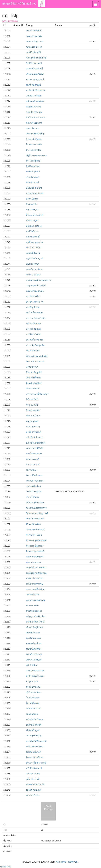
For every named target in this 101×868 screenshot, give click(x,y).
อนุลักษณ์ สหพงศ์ (34, 725)
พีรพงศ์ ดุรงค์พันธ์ (34, 383)
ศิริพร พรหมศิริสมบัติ (35, 530)
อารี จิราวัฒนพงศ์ (34, 768)
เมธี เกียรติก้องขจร (34, 437)
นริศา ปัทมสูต (32, 199)
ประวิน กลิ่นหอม (33, 323)
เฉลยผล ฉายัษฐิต (34, 96)
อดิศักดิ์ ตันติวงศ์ (33, 709)
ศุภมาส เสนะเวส (33, 562)
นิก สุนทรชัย (32, 204)
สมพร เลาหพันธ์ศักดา (36, 589)
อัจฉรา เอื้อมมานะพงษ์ (36, 763)
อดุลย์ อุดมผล (32, 714)
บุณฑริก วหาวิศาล (34, 269)
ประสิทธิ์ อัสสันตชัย (35, 340)
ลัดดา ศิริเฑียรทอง (34, 475)
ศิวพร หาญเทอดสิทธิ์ (35, 551)
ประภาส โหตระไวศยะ (36, 318)
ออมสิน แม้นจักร (33, 752)
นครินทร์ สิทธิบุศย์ (34, 188)
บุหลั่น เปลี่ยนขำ (33, 275)
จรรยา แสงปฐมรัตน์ (35, 79)
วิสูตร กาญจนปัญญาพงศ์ (37, 513)
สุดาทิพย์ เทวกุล (33, 633)
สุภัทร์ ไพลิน (31, 665)
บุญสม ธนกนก (32, 264)
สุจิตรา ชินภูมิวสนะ (35, 627)
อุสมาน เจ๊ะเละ (33, 795)
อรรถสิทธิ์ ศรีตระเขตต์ (36, 741)
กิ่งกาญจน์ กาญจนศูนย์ (36, 58)
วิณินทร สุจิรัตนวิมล (35, 502)
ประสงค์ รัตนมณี (34, 329)
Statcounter (5, 867)
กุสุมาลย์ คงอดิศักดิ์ (34, 69)
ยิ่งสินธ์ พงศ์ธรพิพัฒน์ (36, 443)
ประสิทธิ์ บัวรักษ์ (33, 334)
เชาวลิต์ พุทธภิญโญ (35, 134)
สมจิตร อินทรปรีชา (35, 578)
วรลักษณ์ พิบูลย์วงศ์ (35, 481)
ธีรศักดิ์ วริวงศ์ (32, 182)
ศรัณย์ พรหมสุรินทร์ (35, 519)
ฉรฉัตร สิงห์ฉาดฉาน (35, 90)
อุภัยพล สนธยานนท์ (35, 784)
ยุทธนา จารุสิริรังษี (34, 448)
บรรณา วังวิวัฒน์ (34, 248)
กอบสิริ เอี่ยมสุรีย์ (33, 52)
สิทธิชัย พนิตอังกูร (34, 611)
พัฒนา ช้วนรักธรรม (35, 361)
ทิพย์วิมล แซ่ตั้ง (33, 166)
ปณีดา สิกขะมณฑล (35, 291)
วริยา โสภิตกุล (32, 497)
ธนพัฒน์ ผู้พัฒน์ (33, 172)
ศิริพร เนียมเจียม (33, 524)
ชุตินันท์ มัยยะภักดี (34, 123)
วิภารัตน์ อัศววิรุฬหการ (36, 508)
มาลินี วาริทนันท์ (33, 432)
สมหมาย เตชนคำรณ (35, 600)
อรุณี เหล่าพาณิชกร (35, 746)
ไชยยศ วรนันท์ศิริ (34, 145)
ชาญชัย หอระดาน (34, 112)
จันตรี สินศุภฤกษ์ (33, 85)
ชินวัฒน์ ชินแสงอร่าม (36, 117)
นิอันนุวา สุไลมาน (34, 226)
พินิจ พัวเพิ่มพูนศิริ (34, 372)
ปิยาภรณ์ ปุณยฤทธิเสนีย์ (37, 356)
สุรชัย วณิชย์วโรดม (35, 676)
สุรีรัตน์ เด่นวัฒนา (34, 692)
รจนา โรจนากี (32, 459)
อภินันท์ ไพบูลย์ (33, 730)
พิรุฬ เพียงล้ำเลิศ (33, 378)
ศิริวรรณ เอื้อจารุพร (35, 546)
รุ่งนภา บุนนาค (33, 464)
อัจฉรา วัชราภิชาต (34, 757)
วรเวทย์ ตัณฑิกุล (33, 486)
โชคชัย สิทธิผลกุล (34, 139)
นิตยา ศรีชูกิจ (32, 210)
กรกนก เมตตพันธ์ (34, 31)
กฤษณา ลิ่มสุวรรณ (34, 41)
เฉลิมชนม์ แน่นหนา (35, 101)
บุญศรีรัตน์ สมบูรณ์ (35, 258)
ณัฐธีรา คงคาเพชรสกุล (36, 155)
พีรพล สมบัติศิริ (33, 389)
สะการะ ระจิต (32, 605)
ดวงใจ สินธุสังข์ (33, 161)
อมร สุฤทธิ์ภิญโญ (34, 736)
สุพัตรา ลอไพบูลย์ (34, 660)
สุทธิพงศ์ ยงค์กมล (34, 643)
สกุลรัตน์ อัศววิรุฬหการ (36, 568)
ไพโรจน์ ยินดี (32, 399)
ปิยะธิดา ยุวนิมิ (33, 351)
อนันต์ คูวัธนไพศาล (35, 719)
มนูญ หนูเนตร (32, 421)
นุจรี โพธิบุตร (32, 231)
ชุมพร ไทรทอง (32, 128)
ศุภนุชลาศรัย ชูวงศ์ (35, 557)
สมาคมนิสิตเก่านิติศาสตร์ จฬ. (19, 4)
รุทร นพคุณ (31, 470)
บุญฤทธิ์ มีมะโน (33, 253)
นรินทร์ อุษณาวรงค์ (35, 193)
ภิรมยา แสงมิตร (33, 410)
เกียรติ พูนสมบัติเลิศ (35, 74)
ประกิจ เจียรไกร (33, 296)
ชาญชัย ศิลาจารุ (33, 107)
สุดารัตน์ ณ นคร (33, 638)
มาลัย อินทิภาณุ (33, 427)
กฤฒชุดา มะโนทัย (34, 36)
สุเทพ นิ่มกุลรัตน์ (33, 649)
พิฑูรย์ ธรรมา (32, 367)
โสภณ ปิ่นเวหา (33, 698)
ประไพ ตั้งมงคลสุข (34, 313)
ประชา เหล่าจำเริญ (35, 302)
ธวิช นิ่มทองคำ (33, 177)
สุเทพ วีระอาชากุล (34, 654)
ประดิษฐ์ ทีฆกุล (33, 307)
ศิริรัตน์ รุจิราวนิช (34, 535)
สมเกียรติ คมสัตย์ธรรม (36, 573)
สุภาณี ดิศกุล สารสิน (35, 671)
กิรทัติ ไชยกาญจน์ (34, 63)
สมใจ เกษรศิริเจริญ (35, 584)
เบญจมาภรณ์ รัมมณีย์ (36, 286)
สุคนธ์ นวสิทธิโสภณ (35, 622)
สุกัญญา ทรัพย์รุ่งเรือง (36, 616)
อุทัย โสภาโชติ (33, 779)
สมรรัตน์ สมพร (33, 595)
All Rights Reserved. (67, 862)
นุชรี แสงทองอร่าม (34, 242)
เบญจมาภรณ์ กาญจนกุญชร (38, 280)
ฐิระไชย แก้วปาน (34, 150)
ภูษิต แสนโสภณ (33, 416)
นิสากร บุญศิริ (32, 220)
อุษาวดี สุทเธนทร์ (34, 790)
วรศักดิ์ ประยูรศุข (34, 492)
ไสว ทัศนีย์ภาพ (33, 703)
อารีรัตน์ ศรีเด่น (33, 774)
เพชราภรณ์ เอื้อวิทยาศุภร (37, 394)
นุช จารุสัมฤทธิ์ (33, 237)
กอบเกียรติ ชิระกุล (34, 47)
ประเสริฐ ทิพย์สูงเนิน (35, 345)
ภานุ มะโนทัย (32, 405)
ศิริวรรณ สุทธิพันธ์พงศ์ (36, 540)
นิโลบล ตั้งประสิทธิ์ (35, 215)
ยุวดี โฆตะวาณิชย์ (34, 454)
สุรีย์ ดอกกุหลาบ (33, 687)
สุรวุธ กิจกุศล (32, 681)
